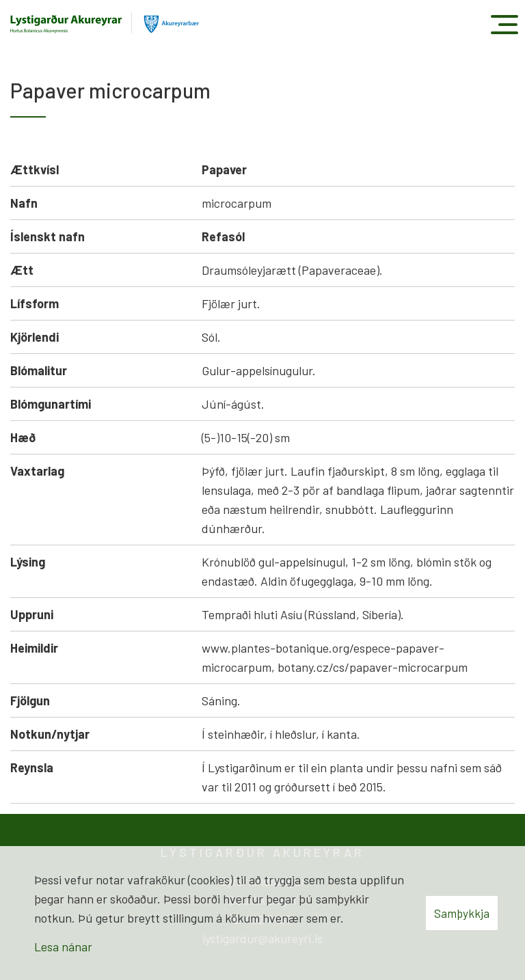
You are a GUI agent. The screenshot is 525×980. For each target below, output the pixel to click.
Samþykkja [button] (462, 913)
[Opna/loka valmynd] (504, 24)
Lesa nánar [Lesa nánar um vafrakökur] (63, 947)
